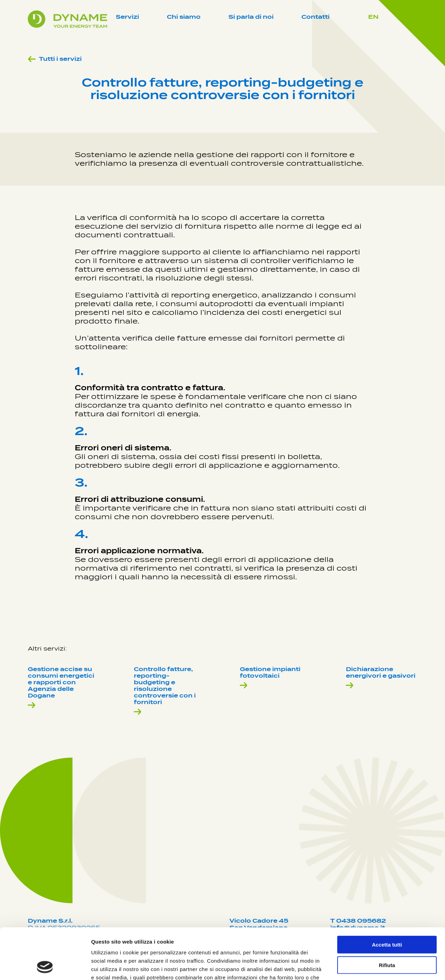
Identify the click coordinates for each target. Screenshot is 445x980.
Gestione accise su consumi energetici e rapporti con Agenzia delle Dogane (61, 688)
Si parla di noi (251, 17)
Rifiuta (387, 917)
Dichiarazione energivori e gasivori (381, 678)
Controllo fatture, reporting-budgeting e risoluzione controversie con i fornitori (165, 691)
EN (373, 17)
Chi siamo (184, 17)
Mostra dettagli (366, 966)
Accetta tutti (387, 897)
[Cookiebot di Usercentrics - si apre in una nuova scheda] (45, 966)
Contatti (315, 17)
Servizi (127, 17)
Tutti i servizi (55, 59)
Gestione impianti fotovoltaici (270, 678)
